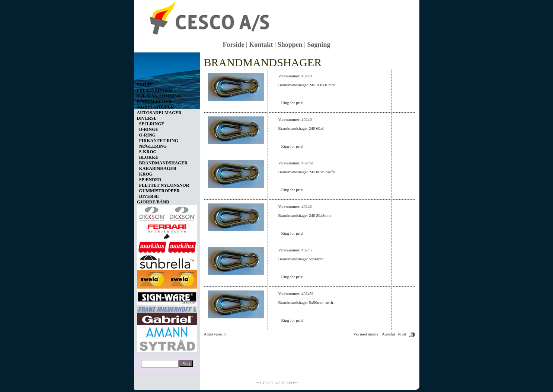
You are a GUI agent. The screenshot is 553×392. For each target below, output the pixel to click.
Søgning (319, 45)
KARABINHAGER (158, 168)
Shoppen (290, 45)
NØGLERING (153, 146)
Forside (234, 45)
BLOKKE (149, 157)
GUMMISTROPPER (159, 191)
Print (402, 334)
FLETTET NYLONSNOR (164, 185)
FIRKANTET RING (159, 141)
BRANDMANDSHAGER (164, 163)
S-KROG (148, 152)
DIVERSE (149, 196)
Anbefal (388, 334)
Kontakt (261, 45)
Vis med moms (366, 334)
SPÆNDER (150, 180)
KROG (146, 174)
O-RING (148, 135)
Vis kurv (145, 58)
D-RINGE (149, 129)
